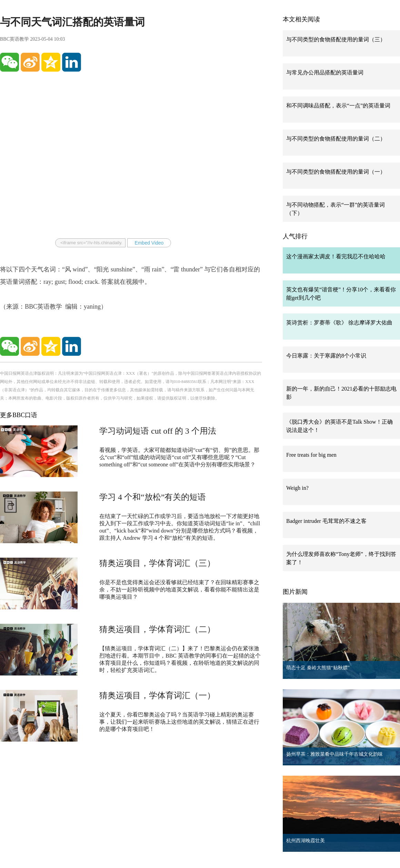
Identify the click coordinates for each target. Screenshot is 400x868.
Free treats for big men (311, 455)
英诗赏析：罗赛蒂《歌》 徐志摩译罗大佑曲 (339, 323)
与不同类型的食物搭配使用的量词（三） (336, 39)
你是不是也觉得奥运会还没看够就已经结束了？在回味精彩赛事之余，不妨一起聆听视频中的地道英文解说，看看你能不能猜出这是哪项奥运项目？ (179, 590)
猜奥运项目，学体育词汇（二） (157, 629)
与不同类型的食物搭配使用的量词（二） (336, 139)
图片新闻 (295, 592)
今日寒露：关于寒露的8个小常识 (326, 356)
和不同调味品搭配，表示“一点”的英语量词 (338, 106)
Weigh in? (297, 488)
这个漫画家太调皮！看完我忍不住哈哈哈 (336, 256)
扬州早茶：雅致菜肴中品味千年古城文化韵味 (334, 754)
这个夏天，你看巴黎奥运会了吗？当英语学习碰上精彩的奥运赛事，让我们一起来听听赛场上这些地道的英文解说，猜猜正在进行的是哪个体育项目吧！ (179, 722)
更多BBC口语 (19, 415)
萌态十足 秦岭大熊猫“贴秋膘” (318, 668)
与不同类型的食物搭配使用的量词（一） (336, 172)
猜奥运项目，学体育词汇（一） (157, 695)
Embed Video (149, 243)
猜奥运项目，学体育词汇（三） (157, 563)
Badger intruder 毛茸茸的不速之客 (326, 521)
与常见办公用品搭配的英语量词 (325, 73)
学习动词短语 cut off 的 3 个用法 (158, 431)
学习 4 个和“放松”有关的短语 (153, 497)
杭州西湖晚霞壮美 (306, 841)
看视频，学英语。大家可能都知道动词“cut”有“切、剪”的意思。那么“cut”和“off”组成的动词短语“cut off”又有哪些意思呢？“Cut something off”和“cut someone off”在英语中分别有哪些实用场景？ (179, 457)
